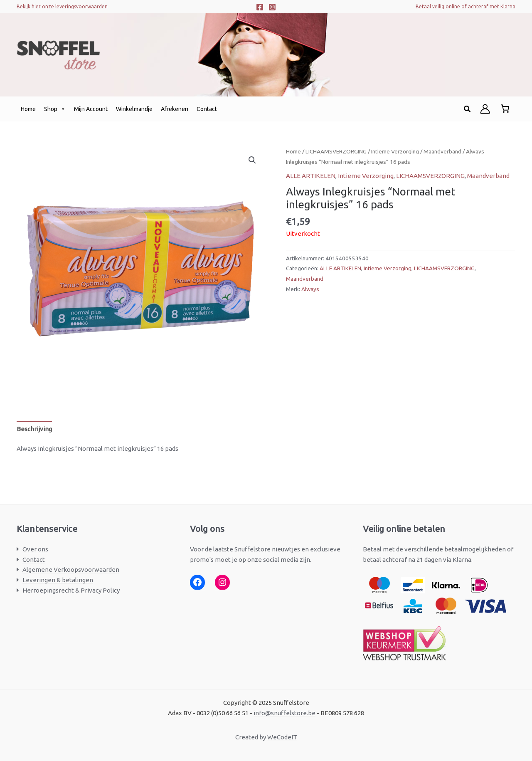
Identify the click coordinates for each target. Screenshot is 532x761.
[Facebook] (260, 7)
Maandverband (442, 151)
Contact (207, 109)
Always (310, 289)
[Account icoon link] (485, 109)
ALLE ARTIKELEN (311, 176)
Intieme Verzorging (395, 151)
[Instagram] (272, 7)
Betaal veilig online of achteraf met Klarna (465, 6)
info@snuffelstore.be (284, 713)
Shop (55, 109)
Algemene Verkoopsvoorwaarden (71, 570)
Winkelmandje (134, 109)
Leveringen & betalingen (58, 580)
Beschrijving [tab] (34, 429)
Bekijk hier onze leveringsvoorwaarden (62, 6)
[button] (468, 109)
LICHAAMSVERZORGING (336, 151)
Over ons (35, 549)
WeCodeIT (282, 737)
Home (28, 109)
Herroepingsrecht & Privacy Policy (71, 590)
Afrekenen (175, 109)
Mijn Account (91, 109)
